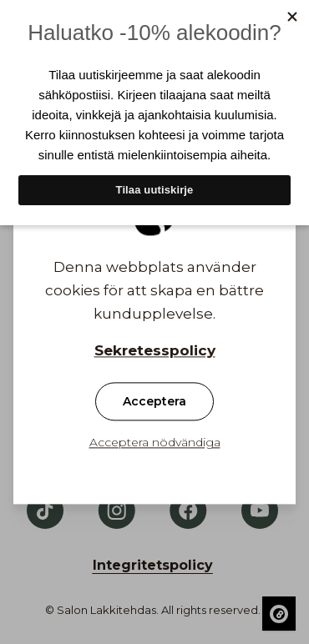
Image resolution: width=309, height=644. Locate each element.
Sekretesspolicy (155, 351)
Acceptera (154, 402)
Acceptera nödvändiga (155, 443)
